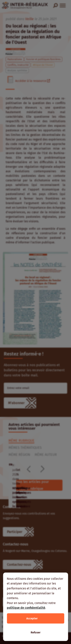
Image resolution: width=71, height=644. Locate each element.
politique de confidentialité (26, 608)
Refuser (36, 632)
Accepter (32, 618)
